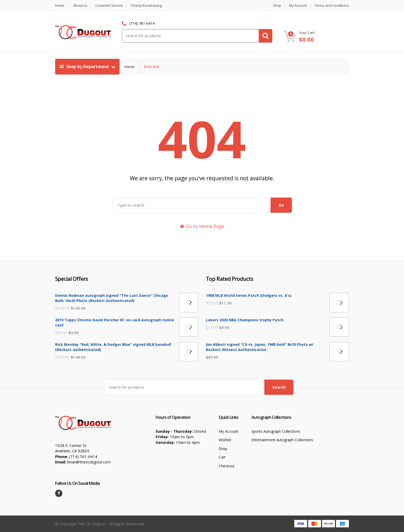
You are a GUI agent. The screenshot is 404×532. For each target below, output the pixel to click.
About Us (80, 6)
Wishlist (225, 440)
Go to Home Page (202, 226)
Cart (222, 457)
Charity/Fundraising (146, 6)
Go (281, 205)
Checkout (227, 466)
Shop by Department (85, 67)
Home (60, 6)
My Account (298, 6)
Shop (277, 6)
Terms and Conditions (332, 6)
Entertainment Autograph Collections (282, 440)
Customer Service (109, 6)
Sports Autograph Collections (276, 431)
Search (279, 387)
